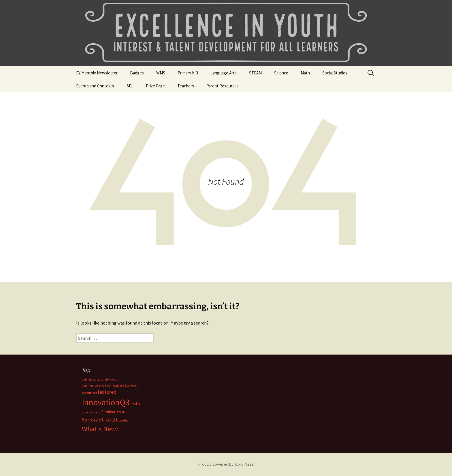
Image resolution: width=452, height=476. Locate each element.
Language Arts (224, 73)
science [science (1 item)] (96, 412)
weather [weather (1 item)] (124, 420)
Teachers (186, 86)
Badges (137, 73)
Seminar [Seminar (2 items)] (108, 412)
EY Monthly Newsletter (97, 73)
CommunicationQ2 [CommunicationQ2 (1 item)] (94, 386)
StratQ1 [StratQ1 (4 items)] (108, 419)
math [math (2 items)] (135, 404)
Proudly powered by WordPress (226, 464)
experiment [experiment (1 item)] (89, 393)
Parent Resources (223, 86)
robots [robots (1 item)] (86, 412)
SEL (130, 86)
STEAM (255, 73)
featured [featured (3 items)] (107, 392)
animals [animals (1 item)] (87, 380)
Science (281, 73)
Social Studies (335, 73)
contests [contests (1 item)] (132, 386)
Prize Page (155, 86)
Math (305, 73)
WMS (161, 73)
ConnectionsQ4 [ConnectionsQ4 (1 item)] (116, 386)
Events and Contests (95, 86)
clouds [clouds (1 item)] (115, 380)
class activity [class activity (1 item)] (101, 380)
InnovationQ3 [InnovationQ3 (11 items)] (106, 402)
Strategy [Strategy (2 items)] (90, 420)
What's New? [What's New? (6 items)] (100, 429)
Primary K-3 (188, 73)
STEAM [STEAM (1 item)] (121, 412)
